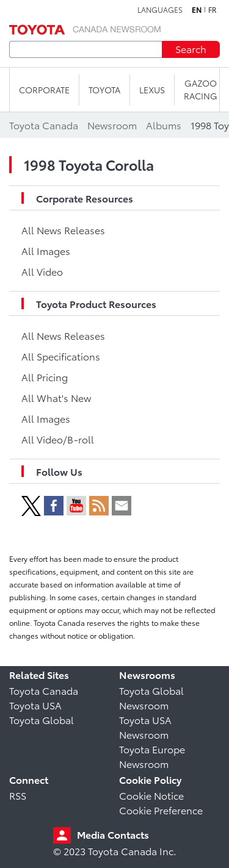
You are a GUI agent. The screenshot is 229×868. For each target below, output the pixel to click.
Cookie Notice (151, 795)
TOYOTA (104, 90)
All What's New (56, 397)
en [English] (197, 10)
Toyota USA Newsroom (145, 727)
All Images (46, 250)
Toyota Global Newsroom (151, 698)
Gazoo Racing (201, 89)
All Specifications (61, 356)
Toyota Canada (44, 690)
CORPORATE (44, 90)
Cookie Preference (161, 810)
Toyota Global (42, 719)
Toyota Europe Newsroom (152, 756)
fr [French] (213, 10)
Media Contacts (113, 834)
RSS (18, 795)
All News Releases (63, 230)
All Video (42, 271)
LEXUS (152, 90)
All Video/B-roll (58, 439)
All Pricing (45, 377)
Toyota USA (35, 705)
